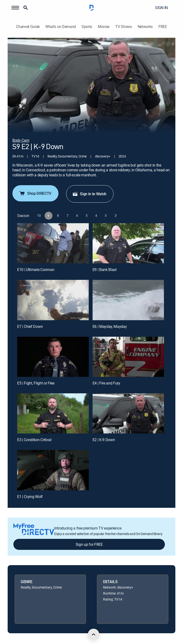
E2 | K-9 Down (104, 440)
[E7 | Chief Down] (53, 300)
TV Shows (123, 27)
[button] (15, 8)
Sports (87, 27)
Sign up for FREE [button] (89, 544)
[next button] (115, 216)
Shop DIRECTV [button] (35, 193)
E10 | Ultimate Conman (36, 270)
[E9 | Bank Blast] (128, 243)
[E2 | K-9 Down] (128, 413)
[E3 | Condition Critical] (53, 413)
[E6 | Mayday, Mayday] (128, 300)
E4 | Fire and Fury (106, 383)
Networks (145, 27)
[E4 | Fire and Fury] (128, 357)
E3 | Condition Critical (34, 440)
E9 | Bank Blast (105, 270)
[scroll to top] (94, 634)
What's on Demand (61, 27)
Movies (104, 27)
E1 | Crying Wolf (30, 497)
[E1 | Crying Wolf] (53, 470)
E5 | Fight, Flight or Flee (36, 383)
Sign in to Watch (89, 194)
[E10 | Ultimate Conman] (53, 243)
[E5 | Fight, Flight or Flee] (53, 357)
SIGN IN (161, 8)
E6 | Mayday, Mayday (110, 326)
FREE (163, 27)
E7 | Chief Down (30, 326)
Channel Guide (28, 27)
